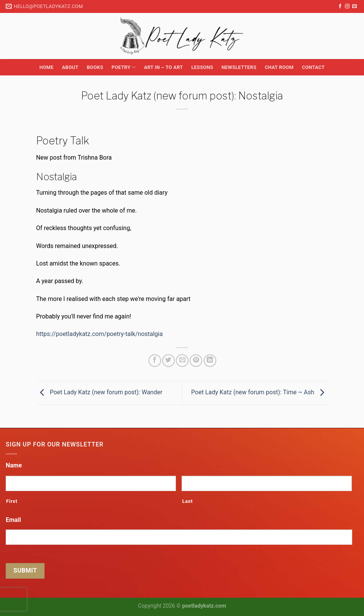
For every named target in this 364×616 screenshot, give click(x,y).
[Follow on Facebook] (340, 6)
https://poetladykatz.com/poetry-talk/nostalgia (100, 334)
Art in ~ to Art (163, 67)
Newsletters (239, 67)
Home (46, 67)
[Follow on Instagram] (347, 6)
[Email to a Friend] (182, 361)
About (70, 67)
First (12, 501)
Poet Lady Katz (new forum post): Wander (99, 393)
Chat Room (279, 67)
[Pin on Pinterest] (196, 361)
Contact (313, 67)
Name (14, 465)
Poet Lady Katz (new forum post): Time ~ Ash (259, 393)
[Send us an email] (354, 6)
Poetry (124, 67)
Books (95, 67)
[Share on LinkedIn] (210, 361)
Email (13, 520)
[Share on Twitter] (168, 361)
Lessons (202, 67)
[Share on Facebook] (155, 361)
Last (187, 501)
